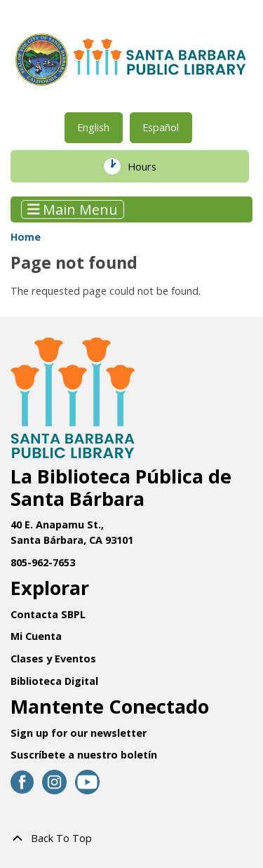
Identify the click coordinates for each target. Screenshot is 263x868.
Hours (151, 166)
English (93, 127)
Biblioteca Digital (54, 681)
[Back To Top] (131, 839)
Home (26, 237)
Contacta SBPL (48, 614)
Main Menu (73, 209)
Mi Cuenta (36, 636)
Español (161, 127)
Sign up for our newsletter (79, 733)
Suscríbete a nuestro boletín (84, 755)
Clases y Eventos (53, 659)
